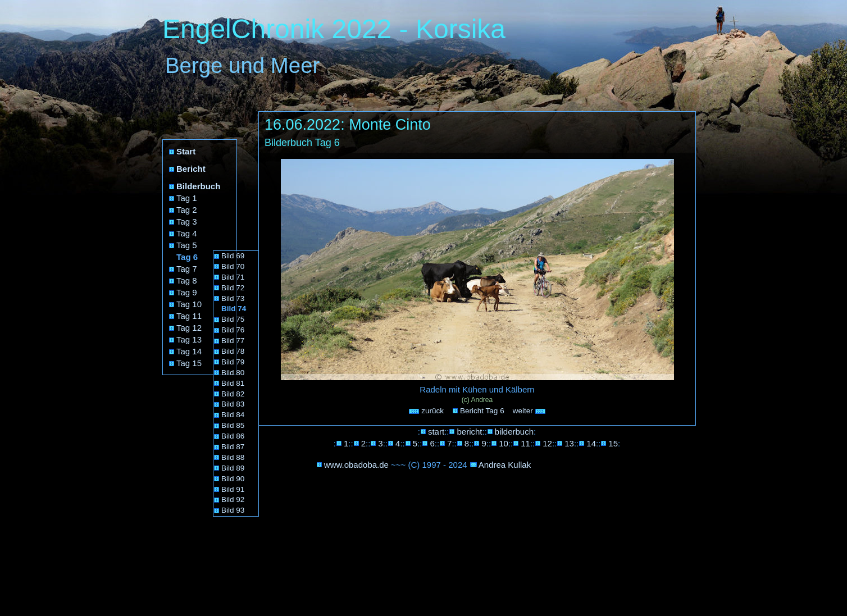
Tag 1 (187, 198)
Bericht (191, 169)
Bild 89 (233, 468)
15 (613, 443)
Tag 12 (189, 328)
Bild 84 (233, 415)
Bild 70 (233, 266)
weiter (530, 411)
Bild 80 (233, 373)
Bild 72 (233, 288)
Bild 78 (233, 351)
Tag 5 (187, 245)
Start (186, 151)
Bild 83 (233, 404)
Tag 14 (189, 351)
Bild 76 (233, 330)
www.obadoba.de (356, 465)
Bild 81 (233, 383)
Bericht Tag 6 (482, 411)
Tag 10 (189, 304)
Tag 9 (187, 292)
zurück (426, 411)
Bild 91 (233, 489)
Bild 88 (233, 457)
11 (525, 443)
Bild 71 (233, 277)
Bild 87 (233, 447)
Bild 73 (233, 298)
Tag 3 (187, 222)
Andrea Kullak (505, 465)
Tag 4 (187, 233)
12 (547, 443)
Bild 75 (233, 319)
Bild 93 (233, 510)
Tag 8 (187, 280)
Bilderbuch (198, 186)
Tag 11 (189, 316)
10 (504, 443)
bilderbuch (514, 432)
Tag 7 (187, 269)
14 (591, 443)
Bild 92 (233, 499)
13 (569, 443)
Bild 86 (233, 436)
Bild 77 (233, 341)
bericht (469, 432)
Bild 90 (233, 479)
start (436, 432)
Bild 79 (233, 362)
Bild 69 (233, 256)
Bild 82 (233, 394)
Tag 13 (189, 339)
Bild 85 (233, 425)
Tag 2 (187, 210)
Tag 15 (189, 363)
